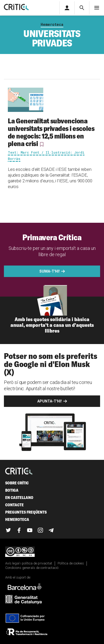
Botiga (12, 490)
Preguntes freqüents (26, 512)
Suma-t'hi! (50, 271)
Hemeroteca (52, 24)
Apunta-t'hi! (50, 401)
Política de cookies (71, 563)
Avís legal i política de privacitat (29, 563)
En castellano (19, 498)
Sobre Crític (17, 483)
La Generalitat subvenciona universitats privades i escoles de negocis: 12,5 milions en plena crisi (51, 132)
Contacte (14, 505)
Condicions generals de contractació (32, 568)
